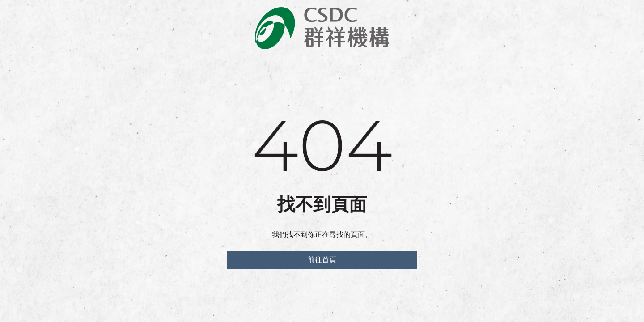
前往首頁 (322, 260)
